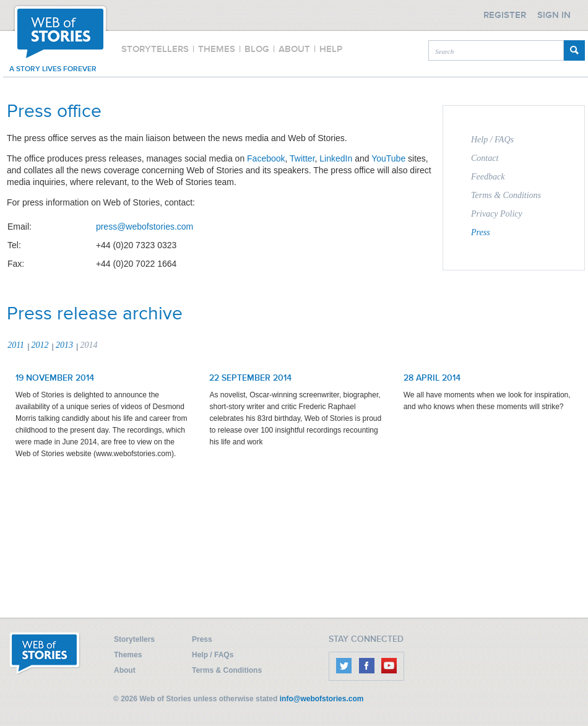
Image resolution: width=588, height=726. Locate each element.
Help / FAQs (492, 140)
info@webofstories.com (322, 699)
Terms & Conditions (506, 195)
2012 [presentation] (40, 345)
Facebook (266, 158)
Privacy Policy (497, 214)
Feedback (488, 177)
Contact (485, 158)
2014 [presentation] (89, 345)
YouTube (388, 158)
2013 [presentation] (64, 345)
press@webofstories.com (145, 227)
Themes (128, 655)
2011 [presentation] (16, 345)
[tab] (18, 346)
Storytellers (134, 639)
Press (481, 232)
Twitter (302, 158)
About (125, 670)
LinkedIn (336, 158)
